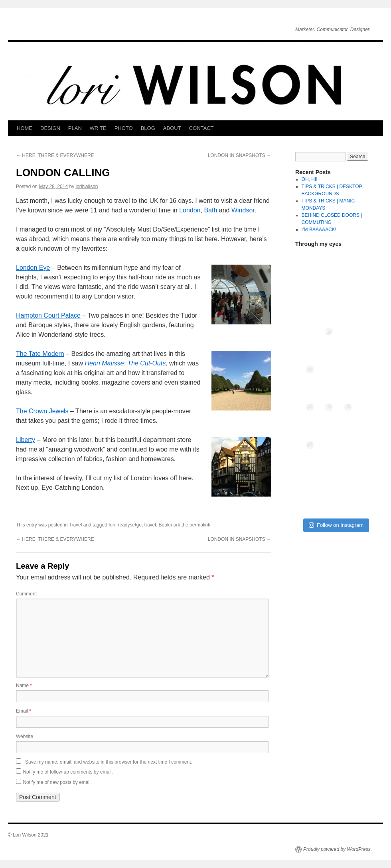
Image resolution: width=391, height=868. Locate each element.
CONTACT (201, 128)
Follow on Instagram (336, 525)
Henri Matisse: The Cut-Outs (125, 363)
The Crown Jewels (42, 411)
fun (112, 525)
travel (150, 525)
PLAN (75, 128)
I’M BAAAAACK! (319, 230)
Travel (76, 525)
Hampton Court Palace (48, 315)
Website (25, 736)
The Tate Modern (40, 354)
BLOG (148, 128)
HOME (25, 128)
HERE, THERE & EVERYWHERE (55, 155)
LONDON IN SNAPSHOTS (240, 155)
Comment (26, 594)
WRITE (98, 128)
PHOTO (124, 128)
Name (24, 685)
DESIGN (50, 128)
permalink (200, 525)
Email (24, 711)
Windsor (243, 210)
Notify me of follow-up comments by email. (68, 772)
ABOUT (172, 128)
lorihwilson (87, 187)
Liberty (26, 440)
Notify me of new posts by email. (57, 782)
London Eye (33, 268)
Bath (210, 210)
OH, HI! (310, 179)
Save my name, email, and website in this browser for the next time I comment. (109, 762)
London (190, 210)
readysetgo (130, 525)
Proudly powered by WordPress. (338, 849)
